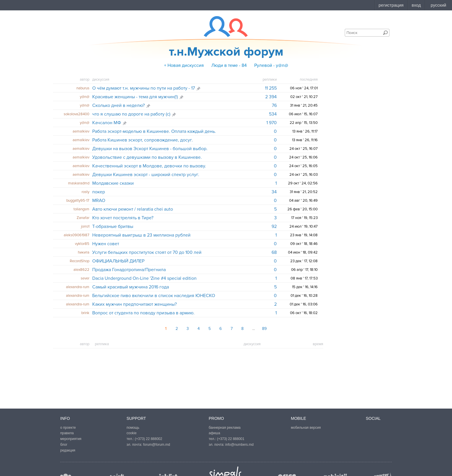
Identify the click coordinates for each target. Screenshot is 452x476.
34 (274, 192)
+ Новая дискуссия (184, 65)
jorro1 (85, 226)
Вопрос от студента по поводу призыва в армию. (143, 313)
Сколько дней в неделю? (118, 105)
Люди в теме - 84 (229, 65)
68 (274, 252)
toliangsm (81, 209)
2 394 (271, 97)
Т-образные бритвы (113, 226)
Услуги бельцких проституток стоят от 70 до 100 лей (147, 252)
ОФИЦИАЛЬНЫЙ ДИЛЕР (118, 261)
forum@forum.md (157, 445)
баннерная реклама (225, 428)
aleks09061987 (77, 235)
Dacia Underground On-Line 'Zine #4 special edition (144, 278)
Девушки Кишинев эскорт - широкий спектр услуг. (146, 175)
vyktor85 (82, 244)
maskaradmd (79, 183)
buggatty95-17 (78, 201)
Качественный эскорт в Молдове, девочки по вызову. (149, 166)
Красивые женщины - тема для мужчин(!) (135, 97)
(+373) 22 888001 (231, 439)
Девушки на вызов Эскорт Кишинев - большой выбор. (150, 149)
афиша (214, 433)
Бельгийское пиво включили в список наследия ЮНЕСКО (154, 296)
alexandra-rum (78, 287)
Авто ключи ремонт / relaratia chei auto (133, 209)
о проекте (68, 428)
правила (67, 433)
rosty (85, 192)
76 (274, 105)
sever (85, 278)
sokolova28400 (77, 114)
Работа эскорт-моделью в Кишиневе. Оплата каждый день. (154, 131)
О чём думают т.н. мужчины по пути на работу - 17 (144, 88)
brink (85, 313)
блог (64, 445)
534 (273, 114)
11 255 (271, 88)
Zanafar (83, 218)
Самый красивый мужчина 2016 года (131, 287)
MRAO (99, 201)
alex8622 (81, 270)
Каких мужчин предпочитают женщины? (134, 304)
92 (274, 226)
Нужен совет (106, 244)
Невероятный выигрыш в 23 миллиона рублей (141, 235)
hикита (84, 252)
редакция (68, 450)
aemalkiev (81, 131)
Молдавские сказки (113, 183)
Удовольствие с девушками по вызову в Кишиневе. (147, 157)
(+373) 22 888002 (149, 439)
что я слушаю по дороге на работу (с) (131, 114)
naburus (83, 88)
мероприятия (71, 439)
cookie (132, 433)
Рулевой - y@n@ (271, 65)
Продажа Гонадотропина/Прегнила (129, 270)
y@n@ (85, 97)
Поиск (385, 33)
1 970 (272, 123)
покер (99, 192)
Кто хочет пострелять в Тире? (123, 218)
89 (264, 329)
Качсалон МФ (107, 123)
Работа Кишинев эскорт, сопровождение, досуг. (143, 140)
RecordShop (80, 261)
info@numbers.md (239, 445)
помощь (133, 428)
